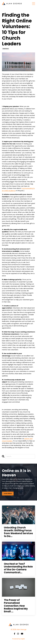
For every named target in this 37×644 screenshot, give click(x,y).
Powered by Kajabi (19, 639)
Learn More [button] (8, 493)
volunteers (6, 49)
